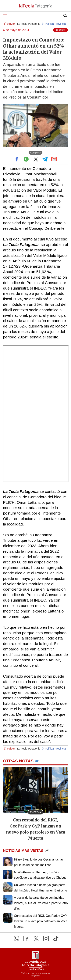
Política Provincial (56, 24)
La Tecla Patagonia (29, 24)
